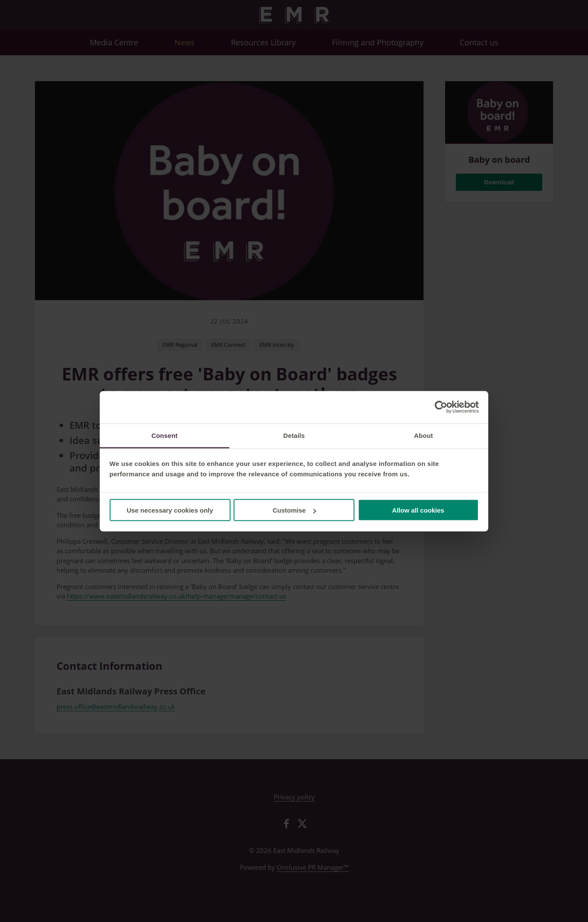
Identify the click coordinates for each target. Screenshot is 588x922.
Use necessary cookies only (170, 510)
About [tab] (424, 435)
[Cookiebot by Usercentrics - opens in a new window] (441, 407)
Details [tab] (294, 435)
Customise (294, 510)
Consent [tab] (165, 435)
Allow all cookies (418, 510)
